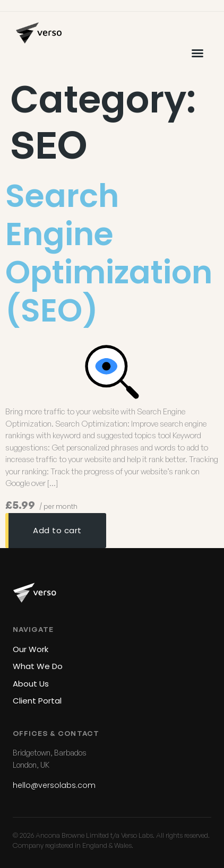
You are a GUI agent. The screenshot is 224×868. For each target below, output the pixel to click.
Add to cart (57, 530)
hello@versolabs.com (54, 785)
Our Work (31, 649)
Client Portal (37, 701)
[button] (197, 53)
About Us (31, 684)
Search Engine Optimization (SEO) (109, 253)
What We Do (38, 666)
